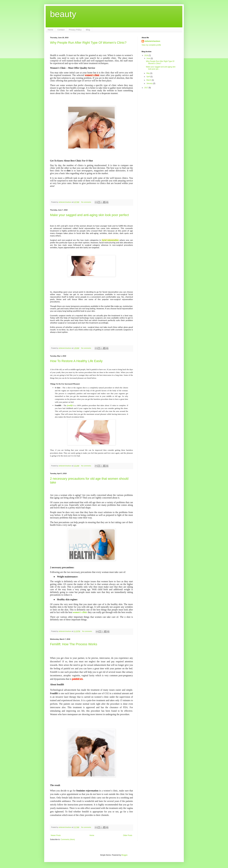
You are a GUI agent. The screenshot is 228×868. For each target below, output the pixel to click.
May (148, 73)
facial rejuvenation (110, 240)
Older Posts (128, 835)
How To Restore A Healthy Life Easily (76, 361)
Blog (88, 30)
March (149, 80)
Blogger (124, 855)
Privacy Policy (75, 30)
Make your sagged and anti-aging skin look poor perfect (89, 215)
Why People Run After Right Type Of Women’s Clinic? (88, 43)
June (149, 58)
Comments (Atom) (68, 839)
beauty (63, 14)
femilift (70, 405)
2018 (147, 55)
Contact (61, 30)
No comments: (86, 202)
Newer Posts (56, 835)
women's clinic (80, 612)
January (150, 83)
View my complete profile (151, 45)
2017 (147, 88)
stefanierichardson (152, 41)
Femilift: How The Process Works (74, 644)
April (148, 77)
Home (50, 30)
